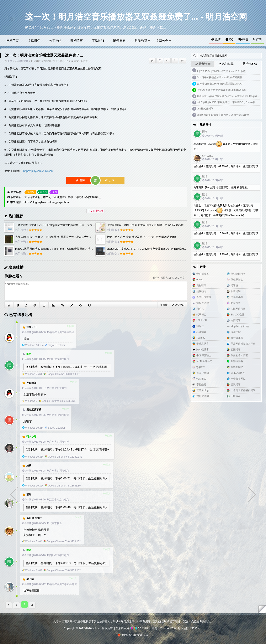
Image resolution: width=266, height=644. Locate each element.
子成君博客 (203, 344)
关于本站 (55, 40)
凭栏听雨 (201, 285)
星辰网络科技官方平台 (243, 344)
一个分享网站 (238, 379)
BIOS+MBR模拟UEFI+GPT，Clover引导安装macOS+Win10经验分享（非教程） (155, 249)
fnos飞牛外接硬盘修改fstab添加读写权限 (219, 77)
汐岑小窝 (236, 332)
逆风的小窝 (237, 297)
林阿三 (200, 326)
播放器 (43, 192)
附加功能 (142, 40)
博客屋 (234, 285)
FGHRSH (202, 320)
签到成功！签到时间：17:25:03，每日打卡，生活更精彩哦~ (226, 256)
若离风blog (203, 390)
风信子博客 (237, 280)
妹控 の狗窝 (203, 303)
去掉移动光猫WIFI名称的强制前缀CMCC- (220, 84)
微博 (216, 39)
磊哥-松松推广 (34, 518)
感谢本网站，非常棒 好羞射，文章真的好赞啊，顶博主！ (226, 146)
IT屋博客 (236, 396)
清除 (164, 305)
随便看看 (119, 40)
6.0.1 (137, 627)
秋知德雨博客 (238, 274)
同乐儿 (200, 309)
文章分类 (164, 40)
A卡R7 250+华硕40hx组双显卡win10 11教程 (221, 71)
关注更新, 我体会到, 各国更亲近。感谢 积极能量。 (221, 187)
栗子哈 (30, 579)
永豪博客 (236, 291)
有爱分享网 (203, 373)
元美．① (31, 327)
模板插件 (23, 61)
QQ (229, 39)
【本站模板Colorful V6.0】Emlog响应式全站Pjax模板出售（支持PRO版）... (60, 225)
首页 (9, 61)
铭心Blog (201, 379)
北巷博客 (236, 303)
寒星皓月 (201, 385)
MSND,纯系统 (204, 361)
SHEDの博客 (238, 373)
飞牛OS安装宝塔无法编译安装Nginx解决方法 (222, 90)
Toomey (201, 338)
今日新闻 (31, 383)
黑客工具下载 (34, 410)
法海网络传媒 (238, 309)
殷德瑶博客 (237, 361)
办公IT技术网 (204, 297)
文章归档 (34, 40)
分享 (110, 180)
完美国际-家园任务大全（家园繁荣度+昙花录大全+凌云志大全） (54, 237)
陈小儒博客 (203, 350)
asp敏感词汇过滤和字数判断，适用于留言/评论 (223, 115)
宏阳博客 (236, 350)
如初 (29, 465)
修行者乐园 (237, 338)
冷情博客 (236, 320)
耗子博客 (201, 315)
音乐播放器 (203, 274)
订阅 (257, 39)
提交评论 (178, 305)
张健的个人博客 (239, 355)
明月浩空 (59, 197)
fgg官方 (201, 367)
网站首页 (13, 40)
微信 (243, 39)
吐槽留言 (77, 40)
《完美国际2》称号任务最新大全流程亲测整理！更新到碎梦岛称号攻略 (149, 225)
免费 (55, 192)
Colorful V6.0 (168, 627)
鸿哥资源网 (203, 396)
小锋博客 (201, 332)
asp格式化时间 (205, 109)
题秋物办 (201, 291)
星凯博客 (236, 385)
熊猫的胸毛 (237, 367)
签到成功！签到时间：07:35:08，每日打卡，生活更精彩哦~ (226, 168)
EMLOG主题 (238, 315)
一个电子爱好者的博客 (243, 390)
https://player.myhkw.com (38, 171)
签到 (81, 180)
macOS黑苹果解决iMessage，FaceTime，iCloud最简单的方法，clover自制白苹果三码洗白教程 (73, 249)
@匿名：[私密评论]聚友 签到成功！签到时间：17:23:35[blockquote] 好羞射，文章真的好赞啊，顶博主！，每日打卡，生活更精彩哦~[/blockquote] (226, 210)
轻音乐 (31, 192)
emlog (200, 279)
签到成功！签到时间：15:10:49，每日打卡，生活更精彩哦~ (226, 235)
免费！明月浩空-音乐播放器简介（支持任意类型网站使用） (142, 237)
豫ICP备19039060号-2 (135, 634)
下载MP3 (98, 40)
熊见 (29, 494)
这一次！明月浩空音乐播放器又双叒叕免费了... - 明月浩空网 (136, 17)
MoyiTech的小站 (240, 326)
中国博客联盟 (204, 355)
